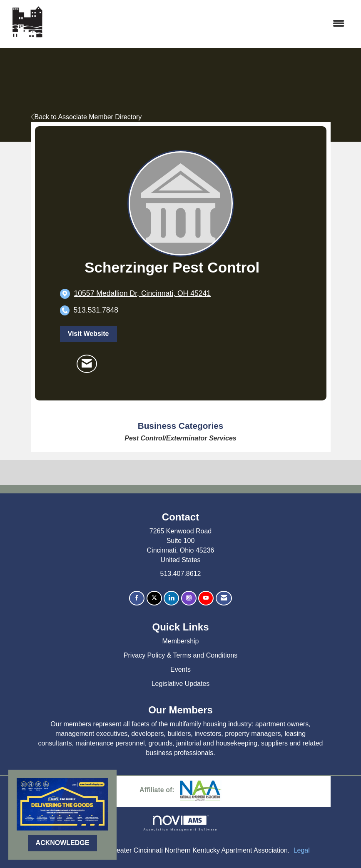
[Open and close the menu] (200, 24)
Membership (180, 641)
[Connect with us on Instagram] (189, 598)
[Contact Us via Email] (224, 598)
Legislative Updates (181, 684)
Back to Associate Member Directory (86, 117)
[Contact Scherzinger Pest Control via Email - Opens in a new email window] (87, 364)
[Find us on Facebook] (137, 598)
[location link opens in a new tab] (143, 294)
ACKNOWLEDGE (63, 843)
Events (180, 669)
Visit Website (88, 334)
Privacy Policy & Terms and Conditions (181, 655)
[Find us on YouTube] (206, 598)
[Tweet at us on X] (154, 598)
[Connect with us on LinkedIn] (171, 598)
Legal (302, 850)
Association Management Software (180, 823)
